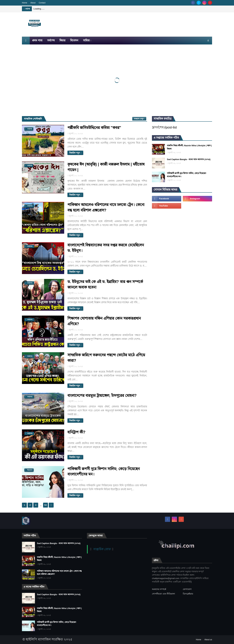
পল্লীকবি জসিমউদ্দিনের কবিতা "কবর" (94, 128)
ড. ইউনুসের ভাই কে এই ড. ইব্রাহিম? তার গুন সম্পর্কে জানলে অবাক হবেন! (105, 284)
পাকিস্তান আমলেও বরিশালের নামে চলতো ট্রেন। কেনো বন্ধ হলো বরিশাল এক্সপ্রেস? (106, 207)
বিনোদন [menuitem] (74, 40)
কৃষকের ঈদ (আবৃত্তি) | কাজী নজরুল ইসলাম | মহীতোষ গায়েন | (106, 167)
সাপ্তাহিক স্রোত (102, 549)
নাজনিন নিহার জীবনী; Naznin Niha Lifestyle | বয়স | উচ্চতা (189, 147)
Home (25, 3)
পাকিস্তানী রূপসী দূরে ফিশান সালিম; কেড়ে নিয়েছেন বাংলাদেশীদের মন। (104, 471)
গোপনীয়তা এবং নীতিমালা (163, 594)
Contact (42, 3)
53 (45, 505)
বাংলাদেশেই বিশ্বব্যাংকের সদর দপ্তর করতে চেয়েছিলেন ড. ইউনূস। (106, 248)
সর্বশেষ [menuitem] (51, 40)
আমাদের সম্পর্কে (159, 589)
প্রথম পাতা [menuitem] (37, 40)
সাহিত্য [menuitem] (86, 40)
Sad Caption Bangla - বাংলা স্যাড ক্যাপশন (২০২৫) (189, 159)
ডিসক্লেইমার (188, 594)
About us (208, 640)
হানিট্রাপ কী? (76, 432)
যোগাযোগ (187, 589)
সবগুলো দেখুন (139, 119)
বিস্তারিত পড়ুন (75, 153)
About (33, 3)
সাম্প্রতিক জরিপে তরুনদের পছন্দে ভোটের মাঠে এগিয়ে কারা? (106, 358)
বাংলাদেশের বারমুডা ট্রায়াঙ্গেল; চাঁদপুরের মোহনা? (102, 395)
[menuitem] (26, 41)
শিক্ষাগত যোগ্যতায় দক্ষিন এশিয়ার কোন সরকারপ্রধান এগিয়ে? (104, 321)
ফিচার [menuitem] (62, 40)
